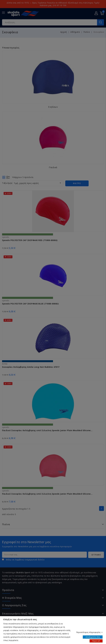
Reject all (96, 641)
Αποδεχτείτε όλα (93, 637)
